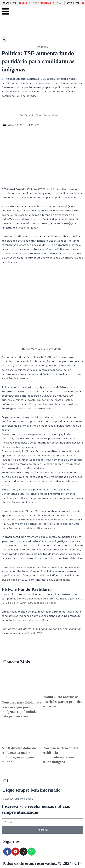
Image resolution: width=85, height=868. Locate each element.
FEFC (6, 524)
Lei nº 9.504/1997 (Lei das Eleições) (34, 603)
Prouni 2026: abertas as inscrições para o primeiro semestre (62, 701)
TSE (42, 189)
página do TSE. (33, 633)
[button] (4, 39)
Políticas (42, 47)
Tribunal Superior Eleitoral (50, 206)
